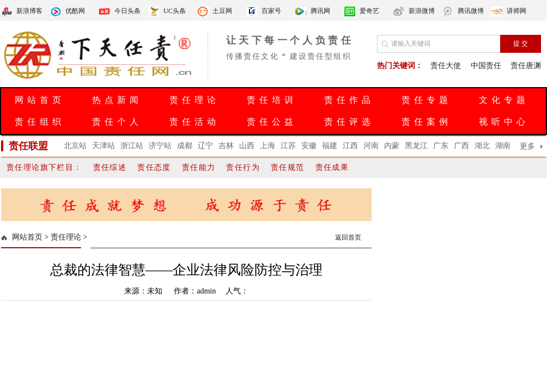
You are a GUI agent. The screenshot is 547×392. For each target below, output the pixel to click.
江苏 (288, 146)
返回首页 (348, 237)
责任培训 (272, 100)
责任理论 (195, 100)
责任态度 (154, 167)
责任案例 (427, 122)
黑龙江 (416, 146)
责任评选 (349, 122)
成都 (185, 146)
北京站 (75, 146)
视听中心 (504, 122)
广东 (441, 146)
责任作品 (349, 100)
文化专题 (504, 100)
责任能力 (199, 167)
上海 (268, 146)
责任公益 (272, 122)
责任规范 (288, 167)
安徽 (309, 146)
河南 (371, 146)
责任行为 (243, 167)
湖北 (482, 146)
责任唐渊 (526, 66)
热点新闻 (117, 100)
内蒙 (392, 146)
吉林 (226, 146)
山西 (247, 146)
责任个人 (117, 122)
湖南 (503, 146)
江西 (350, 146)
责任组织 (40, 122)
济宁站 (160, 146)
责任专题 (427, 100)
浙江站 (132, 146)
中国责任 (486, 66)
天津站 (104, 146)
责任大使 (446, 66)
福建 (330, 146)
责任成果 (332, 167)
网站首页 (40, 100)
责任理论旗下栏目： (44, 167)
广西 (461, 146)
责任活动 (195, 122)
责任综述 (110, 167)
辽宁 (205, 146)
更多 (527, 146)
